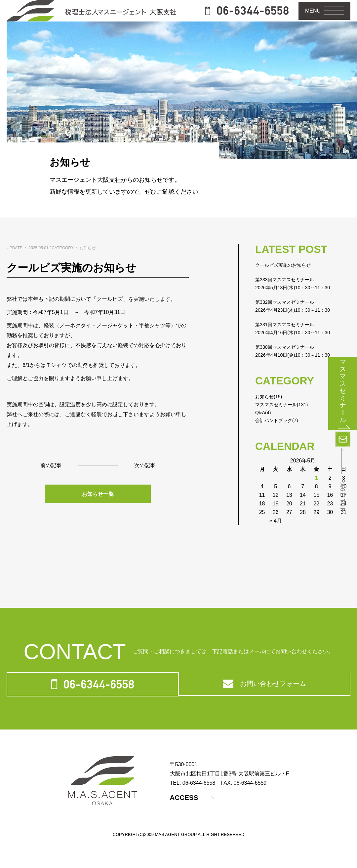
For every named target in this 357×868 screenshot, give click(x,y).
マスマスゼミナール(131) (285, 424)
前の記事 (50, 485)
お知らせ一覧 (98, 514)
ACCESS (196, 825)
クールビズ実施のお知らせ (287, 284)
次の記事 (146, 485)
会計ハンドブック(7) (280, 440)
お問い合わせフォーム (264, 708)
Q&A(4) (264, 432)
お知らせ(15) (270, 416)
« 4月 (276, 540)
